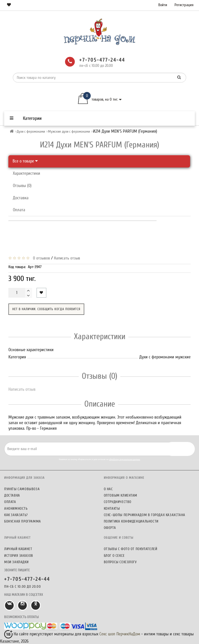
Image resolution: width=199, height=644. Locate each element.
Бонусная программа (23, 521)
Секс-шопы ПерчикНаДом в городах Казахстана (145, 515)
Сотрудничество (118, 502)
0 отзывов (40, 258)
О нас (108, 489)
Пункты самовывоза (22, 489)
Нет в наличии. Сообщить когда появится (46, 309)
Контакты (112, 508)
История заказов (19, 556)
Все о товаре (25, 161)
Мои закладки (16, 562)
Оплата (19, 210)
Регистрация (184, 5)
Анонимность (16, 508)
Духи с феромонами (31, 131)
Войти (163, 5)
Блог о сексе (114, 556)
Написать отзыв (67, 258)
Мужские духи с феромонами (69, 131)
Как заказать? (16, 515)
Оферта (110, 528)
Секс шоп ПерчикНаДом (120, 634)
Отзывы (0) (22, 186)
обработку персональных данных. (125, 459)
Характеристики (27, 173)
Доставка (21, 198)
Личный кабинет (18, 549)
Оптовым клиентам (121, 495)
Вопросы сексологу (120, 562)
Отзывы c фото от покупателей (131, 549)
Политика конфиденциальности (131, 521)
